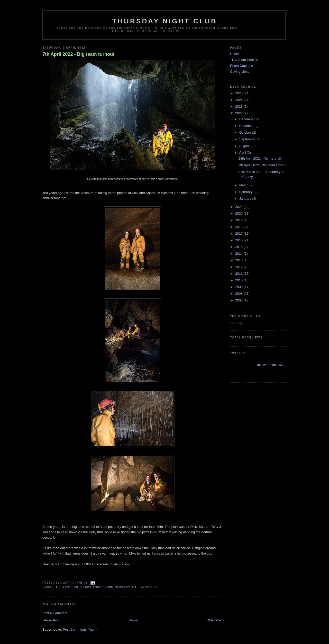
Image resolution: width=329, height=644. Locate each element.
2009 (239, 287)
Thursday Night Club (165, 21)
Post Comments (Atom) (80, 629)
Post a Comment (55, 613)
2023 (239, 107)
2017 (239, 233)
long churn (103, 587)
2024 (239, 100)
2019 (239, 220)
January (246, 199)
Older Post (214, 620)
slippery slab (127, 587)
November (248, 126)
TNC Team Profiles (244, 60)
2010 (239, 280)
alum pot (63, 587)
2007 (239, 300)
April (243, 153)
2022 (239, 113)
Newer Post (51, 620)
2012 (239, 267)
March (244, 185)
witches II (149, 587)
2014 (239, 254)
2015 (239, 247)
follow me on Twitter (272, 365)
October (246, 132)
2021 (239, 207)
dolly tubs (82, 587)
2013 (239, 260)
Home (133, 620)
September (248, 139)
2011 (239, 274)
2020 (239, 213)
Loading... (237, 323)
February (246, 192)
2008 (239, 294)
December (248, 119)
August (245, 146)
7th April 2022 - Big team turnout (78, 54)
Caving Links (240, 72)
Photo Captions (241, 66)
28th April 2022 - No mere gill (260, 158)
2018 (239, 227)
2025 (239, 93)
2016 (239, 240)
